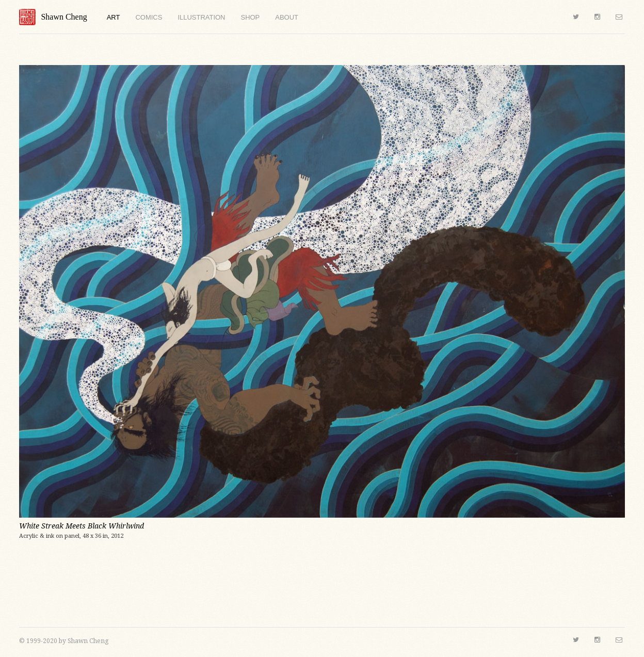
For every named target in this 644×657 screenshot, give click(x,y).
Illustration (201, 17)
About (287, 17)
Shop (250, 17)
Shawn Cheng (53, 17)
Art (114, 17)
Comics (149, 17)
